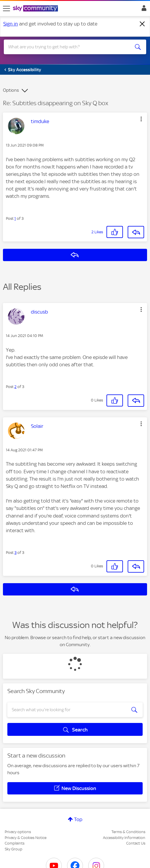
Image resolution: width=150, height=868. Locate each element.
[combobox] (68, 47)
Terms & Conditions (128, 832)
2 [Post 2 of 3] (15, 387)
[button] (141, 119)
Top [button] (78, 819)
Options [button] (11, 90)
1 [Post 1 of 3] (15, 218)
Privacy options (18, 832)
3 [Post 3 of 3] (15, 553)
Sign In (143, 10)
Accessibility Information (124, 838)
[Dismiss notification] (142, 24)
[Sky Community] (36, 9)
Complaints (15, 843)
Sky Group (14, 849)
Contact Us (136, 843)
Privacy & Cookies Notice (26, 838)
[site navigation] (6, 8)
